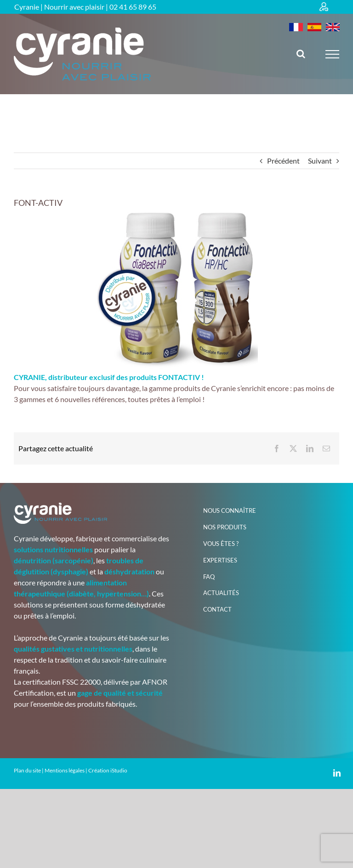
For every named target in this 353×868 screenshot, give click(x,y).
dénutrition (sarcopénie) (54, 560)
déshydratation (129, 571)
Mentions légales (65, 770)
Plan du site (27, 770)
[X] (293, 448)
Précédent (283, 161)
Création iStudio (108, 770)
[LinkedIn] (310, 448)
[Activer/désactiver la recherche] (301, 54)
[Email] (326, 448)
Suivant (320, 161)
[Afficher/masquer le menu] (333, 54)
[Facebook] (277, 448)
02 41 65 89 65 (133, 7)
